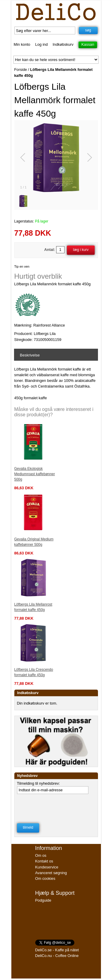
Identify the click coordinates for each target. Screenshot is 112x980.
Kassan (88, 44)
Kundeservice (47, 867)
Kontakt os (44, 861)
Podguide (43, 900)
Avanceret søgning (51, 873)
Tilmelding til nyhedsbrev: (39, 783)
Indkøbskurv (63, 44)
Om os (41, 855)
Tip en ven (22, 266)
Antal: (50, 250)
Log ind (42, 44)
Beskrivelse (30, 355)
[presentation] (56, 807)
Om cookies (45, 878)
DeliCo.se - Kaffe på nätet (57, 950)
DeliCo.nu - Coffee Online (57, 956)
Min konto (22, 44)
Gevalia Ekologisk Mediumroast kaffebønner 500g (35, 474)
